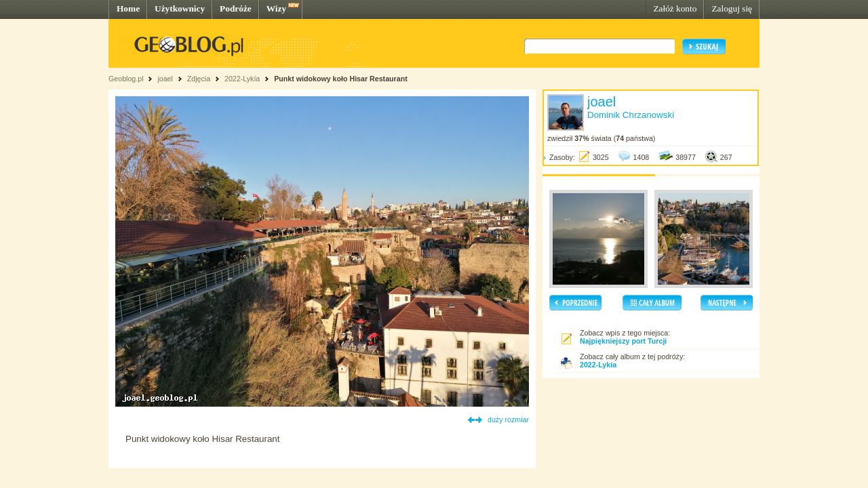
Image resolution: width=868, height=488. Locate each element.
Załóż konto (675, 8)
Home (128, 8)
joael (165, 79)
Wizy (276, 8)
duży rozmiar (508, 420)
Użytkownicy (180, 8)
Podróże (236, 8)
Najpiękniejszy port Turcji (623, 341)
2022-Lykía (242, 79)
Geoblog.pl (126, 79)
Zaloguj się (732, 8)
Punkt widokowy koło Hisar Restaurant (341, 79)
